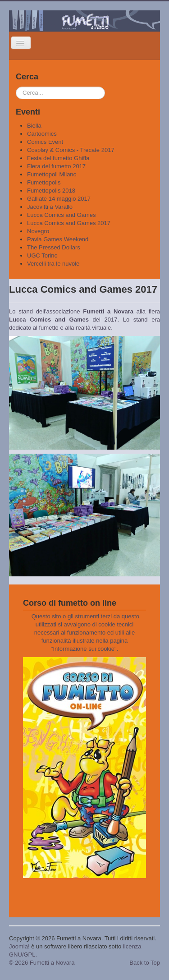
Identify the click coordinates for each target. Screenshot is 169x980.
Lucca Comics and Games (61, 215)
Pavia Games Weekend (58, 239)
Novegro (38, 231)
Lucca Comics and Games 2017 (69, 223)
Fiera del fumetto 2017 (56, 166)
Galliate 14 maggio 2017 (59, 199)
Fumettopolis (44, 182)
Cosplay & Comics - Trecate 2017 (71, 150)
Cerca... (16, 87)
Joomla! (19, 946)
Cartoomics (42, 134)
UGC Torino (42, 255)
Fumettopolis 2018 (51, 191)
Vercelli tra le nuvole (53, 264)
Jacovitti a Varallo (50, 207)
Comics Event (45, 142)
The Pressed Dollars (54, 247)
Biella (34, 126)
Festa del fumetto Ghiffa (58, 158)
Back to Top (145, 963)
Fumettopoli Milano (52, 174)
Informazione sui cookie (84, 649)
